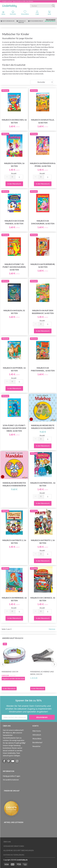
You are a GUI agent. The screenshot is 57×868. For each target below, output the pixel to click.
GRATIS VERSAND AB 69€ (8, 21)
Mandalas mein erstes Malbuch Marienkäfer (14, 484)
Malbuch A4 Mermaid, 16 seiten (14, 599)
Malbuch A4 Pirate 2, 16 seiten (14, 542)
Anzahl (14, 173)
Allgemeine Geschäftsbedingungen (19, 850)
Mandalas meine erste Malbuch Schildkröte (43, 427)
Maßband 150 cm (10, 672)
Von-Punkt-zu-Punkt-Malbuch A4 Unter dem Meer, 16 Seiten (14, 428)
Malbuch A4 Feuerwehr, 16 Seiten (43, 266)
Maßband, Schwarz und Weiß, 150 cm (42, 673)
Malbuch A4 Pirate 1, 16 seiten (43, 542)
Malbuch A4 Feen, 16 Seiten (14, 165)
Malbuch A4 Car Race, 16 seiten (43, 599)
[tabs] (49, 13)
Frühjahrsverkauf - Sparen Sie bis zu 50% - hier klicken (17, 1)
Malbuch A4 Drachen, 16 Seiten (14, 121)
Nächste (52, 629)
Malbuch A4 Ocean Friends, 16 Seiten (14, 222)
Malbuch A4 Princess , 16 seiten (43, 484)
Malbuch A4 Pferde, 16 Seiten (14, 369)
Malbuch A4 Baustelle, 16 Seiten (43, 121)
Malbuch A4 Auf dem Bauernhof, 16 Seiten (43, 312)
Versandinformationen (11, 780)
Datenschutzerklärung (14, 855)
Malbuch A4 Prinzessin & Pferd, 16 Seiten (43, 165)
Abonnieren (42, 717)
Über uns (7, 842)
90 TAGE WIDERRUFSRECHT (37, 21)
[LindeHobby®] (9, 5)
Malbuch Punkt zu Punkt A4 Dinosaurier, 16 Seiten (14, 267)
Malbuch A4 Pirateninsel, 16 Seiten (43, 369)
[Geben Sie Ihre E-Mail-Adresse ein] (14, 717)
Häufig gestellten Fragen (12, 776)
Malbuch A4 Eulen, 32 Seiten (14, 312)
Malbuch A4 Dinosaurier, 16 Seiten (43, 222)
